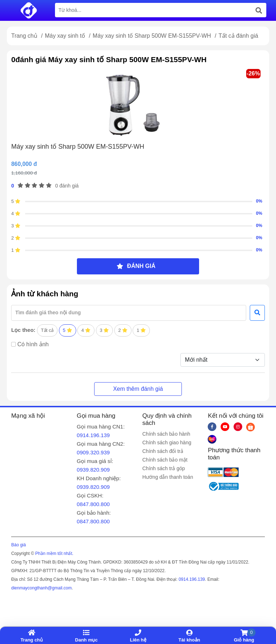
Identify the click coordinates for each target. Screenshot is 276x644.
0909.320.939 (93, 452)
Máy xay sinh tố (66, 36)
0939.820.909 (93, 470)
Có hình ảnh (33, 344)
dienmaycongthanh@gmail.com (41, 588)
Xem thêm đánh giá (138, 389)
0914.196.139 (93, 435)
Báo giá (19, 545)
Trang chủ (24, 36)
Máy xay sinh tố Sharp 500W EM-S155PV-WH (153, 36)
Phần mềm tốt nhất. (54, 553)
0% (259, 201)
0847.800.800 (93, 504)
